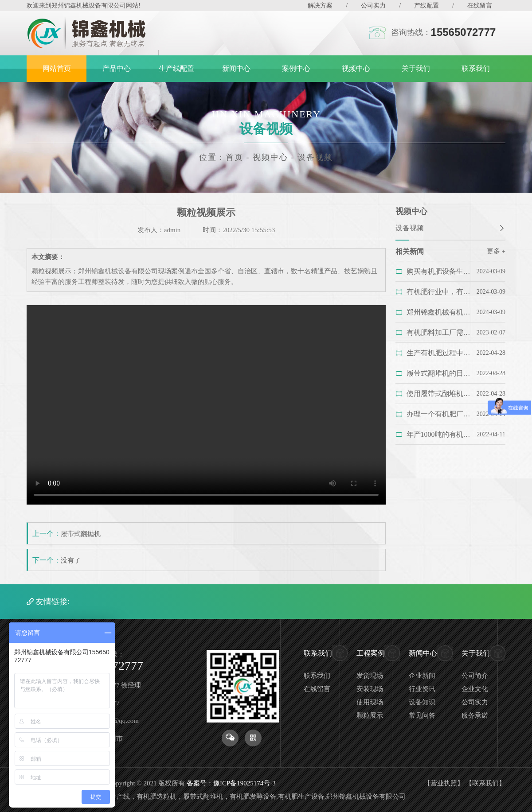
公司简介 (475, 676)
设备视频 (315, 157)
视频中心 (356, 68)
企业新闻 (422, 676)
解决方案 (320, 6)
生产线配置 (176, 68)
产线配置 (426, 6)
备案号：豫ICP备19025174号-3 (231, 783)
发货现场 (370, 676)
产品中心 (117, 68)
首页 (235, 157)
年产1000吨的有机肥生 (439, 434)
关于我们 (416, 68)
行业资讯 (422, 689)
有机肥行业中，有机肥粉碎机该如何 (439, 292)
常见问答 (422, 715)
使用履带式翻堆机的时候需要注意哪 (439, 394)
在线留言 (480, 6)
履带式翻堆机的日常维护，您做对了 (439, 373)
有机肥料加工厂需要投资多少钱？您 (439, 332)
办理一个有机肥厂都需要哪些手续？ (439, 414)
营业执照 (444, 783)
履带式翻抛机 (81, 534)
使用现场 (370, 702)
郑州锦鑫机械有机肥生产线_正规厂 (439, 312)
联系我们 (476, 68)
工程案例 (371, 653)
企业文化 (475, 689)
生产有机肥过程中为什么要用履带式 (439, 353)
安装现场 (370, 689)
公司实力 (373, 6)
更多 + (496, 251)
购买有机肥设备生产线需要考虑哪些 (439, 271)
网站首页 (57, 68)
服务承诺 (475, 715)
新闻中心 (236, 68)
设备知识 (422, 702)
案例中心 (296, 68)
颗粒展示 (370, 715)
